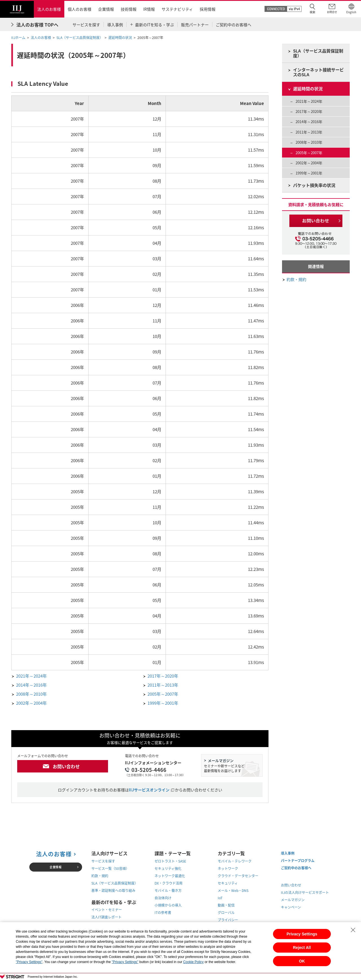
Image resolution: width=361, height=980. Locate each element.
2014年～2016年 (31, 685)
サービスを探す (103, 861)
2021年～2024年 (31, 676)
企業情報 (56, 867)
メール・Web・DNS (233, 890)
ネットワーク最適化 (170, 876)
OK (302, 961)
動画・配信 (226, 905)
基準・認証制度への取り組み (113, 890)
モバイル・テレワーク (235, 861)
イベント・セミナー (107, 910)
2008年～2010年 (31, 694)
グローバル (226, 913)
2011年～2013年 (163, 685)
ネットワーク (228, 868)
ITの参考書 (163, 913)
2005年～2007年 (163, 694)
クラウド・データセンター (238, 876)
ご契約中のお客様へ (296, 868)
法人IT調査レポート (106, 917)
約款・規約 (296, 279)
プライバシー (228, 920)
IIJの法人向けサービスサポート (305, 892)
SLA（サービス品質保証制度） (80, 38)
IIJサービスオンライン (149, 790)
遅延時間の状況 (120, 38)
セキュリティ (228, 883)
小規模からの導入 (168, 905)
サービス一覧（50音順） (110, 868)
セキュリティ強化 (168, 868)
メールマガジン (293, 900)
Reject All (302, 948)
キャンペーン (291, 907)
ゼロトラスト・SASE (170, 861)
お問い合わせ (66, 766)
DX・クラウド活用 (169, 883)
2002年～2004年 (31, 703)
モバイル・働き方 (168, 890)
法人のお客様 (41, 38)
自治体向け (163, 898)
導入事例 (288, 853)
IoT (220, 898)
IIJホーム (18, 38)
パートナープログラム (298, 861)
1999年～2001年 (163, 703)
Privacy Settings (302, 934)
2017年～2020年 (163, 676)
